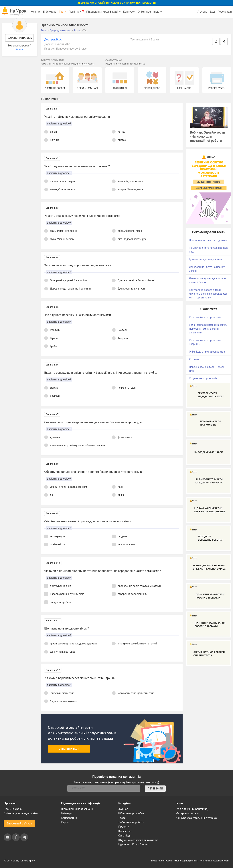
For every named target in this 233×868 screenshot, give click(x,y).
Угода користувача (162, 861)
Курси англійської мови (133, 844)
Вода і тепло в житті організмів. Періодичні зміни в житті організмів (208, 329)
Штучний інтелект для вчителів (138, 840)
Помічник (76, 11)
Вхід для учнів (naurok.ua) (192, 809)
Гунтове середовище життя (205, 259)
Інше (158, 12)
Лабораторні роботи (131, 822)
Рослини (194, 359)
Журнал (35, 12)
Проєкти (124, 827)
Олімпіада (144, 12)
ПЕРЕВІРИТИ (155, 789)
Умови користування (185, 861)
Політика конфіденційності (214, 861)
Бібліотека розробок (131, 813)
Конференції (69, 818)
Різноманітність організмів (205, 317)
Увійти (19, 49)
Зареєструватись (20, 38)
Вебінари (67, 813)
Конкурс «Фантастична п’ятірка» (196, 818)
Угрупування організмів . (204, 378)
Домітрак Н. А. (53, 40)
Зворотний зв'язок (19, 823)
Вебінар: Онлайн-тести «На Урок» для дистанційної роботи (207, 137)
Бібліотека (50, 12)
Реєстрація (225, 12)
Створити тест (69, 749)
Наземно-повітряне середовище (208, 240)
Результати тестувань (83, 64)
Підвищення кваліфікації (103, 12)
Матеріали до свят (187, 813)
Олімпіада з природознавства (207, 352)
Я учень (202, 12)
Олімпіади (125, 836)
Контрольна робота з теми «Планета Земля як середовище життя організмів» (208, 294)
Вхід (212, 12)
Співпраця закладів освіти (21, 813)
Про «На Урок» (13, 809)
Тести (63, 12)
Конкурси (129, 12)
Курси (65, 822)
